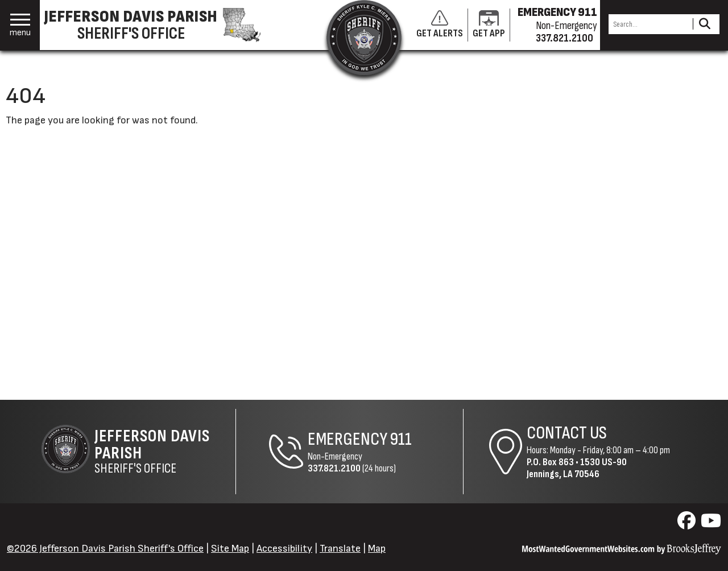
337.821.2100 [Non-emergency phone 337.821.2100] (564, 38)
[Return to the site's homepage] (364, 38)
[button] (20, 25)
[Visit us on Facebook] (688, 524)
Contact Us (567, 433)
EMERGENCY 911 (557, 13)
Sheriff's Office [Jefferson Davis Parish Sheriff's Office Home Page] (165, 452)
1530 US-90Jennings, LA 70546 (577, 468)
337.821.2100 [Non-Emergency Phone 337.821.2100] (334, 468)
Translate (340, 549)
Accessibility (284, 549)
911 (401, 439)
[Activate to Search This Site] (704, 24)
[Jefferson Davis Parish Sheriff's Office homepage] (158, 25)
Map (377, 549)
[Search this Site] (649, 24)
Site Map (230, 549)
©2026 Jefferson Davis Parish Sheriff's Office (105, 549)
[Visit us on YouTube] (711, 524)
